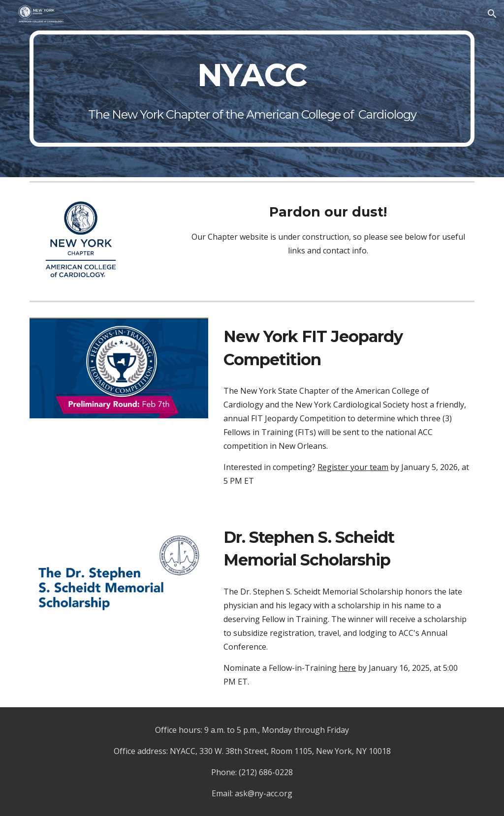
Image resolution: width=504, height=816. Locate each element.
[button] (492, 14)
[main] (252, 88)
